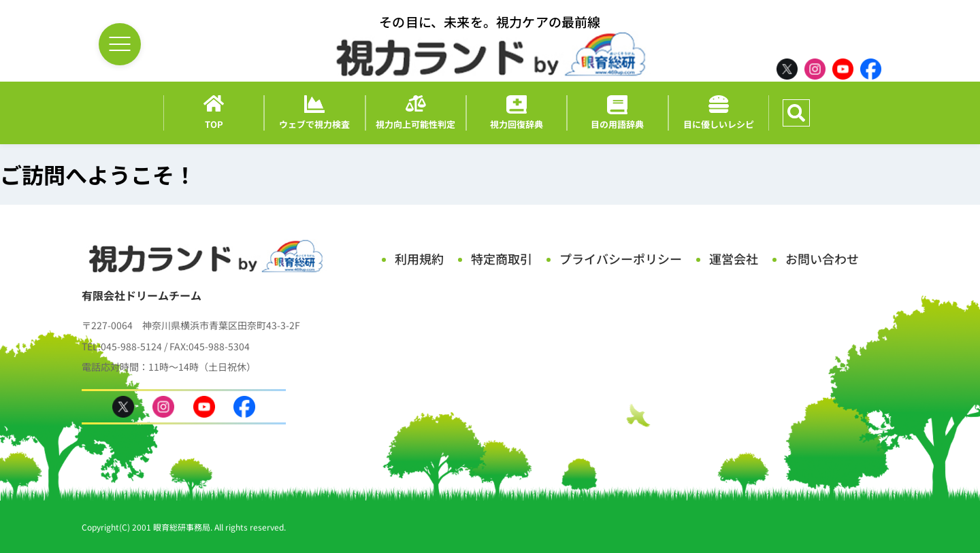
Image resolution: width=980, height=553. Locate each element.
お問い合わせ (822, 258)
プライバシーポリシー (621, 258)
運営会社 (734, 258)
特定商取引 (502, 258)
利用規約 (419, 258)
